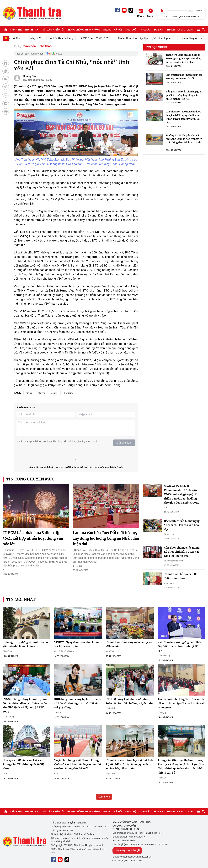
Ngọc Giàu (111, 774)
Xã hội (118, 30)
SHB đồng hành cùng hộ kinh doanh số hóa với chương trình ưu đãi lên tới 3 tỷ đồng (78, 703)
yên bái (29, 393)
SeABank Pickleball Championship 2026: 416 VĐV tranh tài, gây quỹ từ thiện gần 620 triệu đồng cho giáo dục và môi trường (182, 494)
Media (107, 30)
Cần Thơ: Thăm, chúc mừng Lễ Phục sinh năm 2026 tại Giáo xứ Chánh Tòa (182, 552)
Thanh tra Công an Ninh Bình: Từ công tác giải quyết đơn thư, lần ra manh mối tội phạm (183, 58)
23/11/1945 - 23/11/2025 (98, 38)
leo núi (54, 393)
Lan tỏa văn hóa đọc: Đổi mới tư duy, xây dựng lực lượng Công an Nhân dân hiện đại (106, 538)
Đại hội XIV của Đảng (64, 38)
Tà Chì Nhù (68, 393)
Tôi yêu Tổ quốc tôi (193, 38)
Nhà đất (146, 30)
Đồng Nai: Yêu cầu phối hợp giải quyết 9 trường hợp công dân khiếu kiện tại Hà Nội (184, 95)
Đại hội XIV (37, 38)
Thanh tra (32, 30)
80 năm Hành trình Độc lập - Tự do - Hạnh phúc (147, 38)
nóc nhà (42, 393)
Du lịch (159, 30)
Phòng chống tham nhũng (83, 30)
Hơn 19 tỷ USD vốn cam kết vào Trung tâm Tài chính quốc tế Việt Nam (24, 764)
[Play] (162, 11)
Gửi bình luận (124, 443)
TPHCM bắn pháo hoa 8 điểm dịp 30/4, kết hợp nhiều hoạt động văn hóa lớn (33, 538)
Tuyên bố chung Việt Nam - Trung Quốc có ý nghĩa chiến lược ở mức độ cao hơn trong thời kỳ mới (78, 764)
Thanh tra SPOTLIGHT (180, 30)
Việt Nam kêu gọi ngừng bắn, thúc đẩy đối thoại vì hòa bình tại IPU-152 (180, 646)
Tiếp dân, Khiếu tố (52, 30)
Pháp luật (131, 30)
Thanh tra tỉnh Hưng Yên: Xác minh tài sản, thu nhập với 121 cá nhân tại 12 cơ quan (181, 703)
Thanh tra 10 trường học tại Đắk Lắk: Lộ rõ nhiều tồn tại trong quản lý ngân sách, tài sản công (130, 764)
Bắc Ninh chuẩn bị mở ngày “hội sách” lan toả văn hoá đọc (182, 525)
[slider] (176, 11)
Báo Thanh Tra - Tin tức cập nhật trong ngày (32, 13)
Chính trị (16, 30)
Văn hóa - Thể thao (38, 46)
